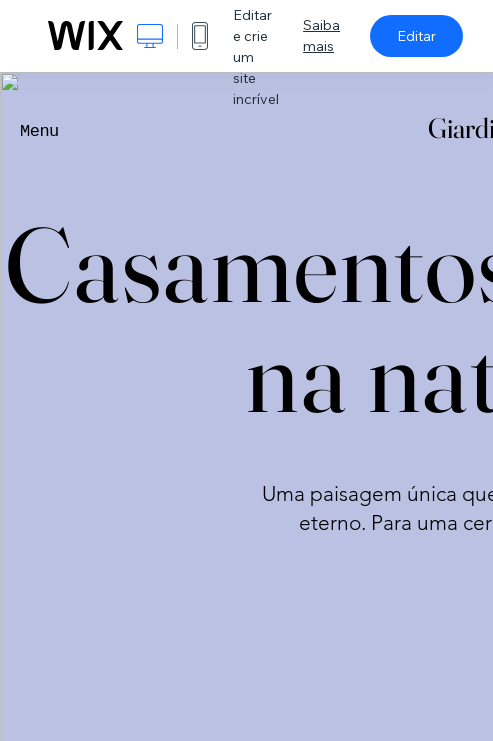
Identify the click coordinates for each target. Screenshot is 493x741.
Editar (416, 36)
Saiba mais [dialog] (321, 35)
